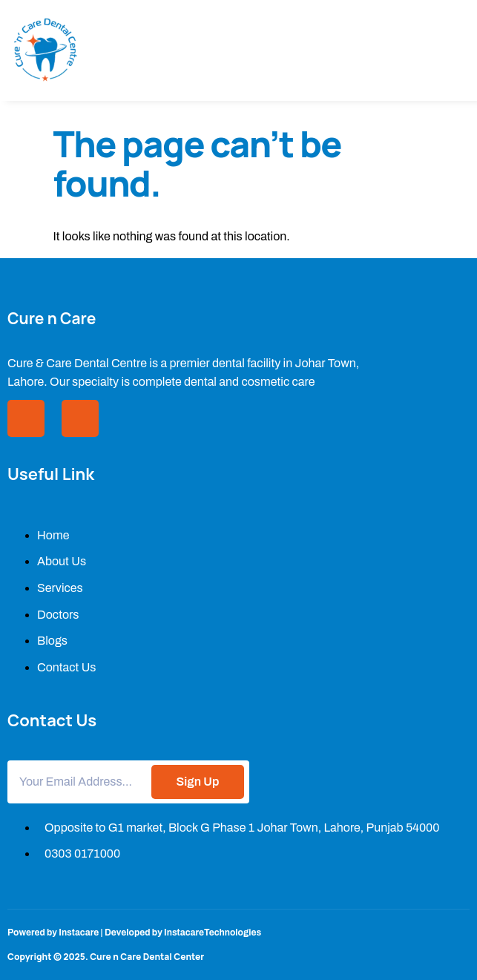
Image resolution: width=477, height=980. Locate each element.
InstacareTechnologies (213, 933)
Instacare (79, 933)
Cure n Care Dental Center (147, 957)
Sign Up (198, 782)
